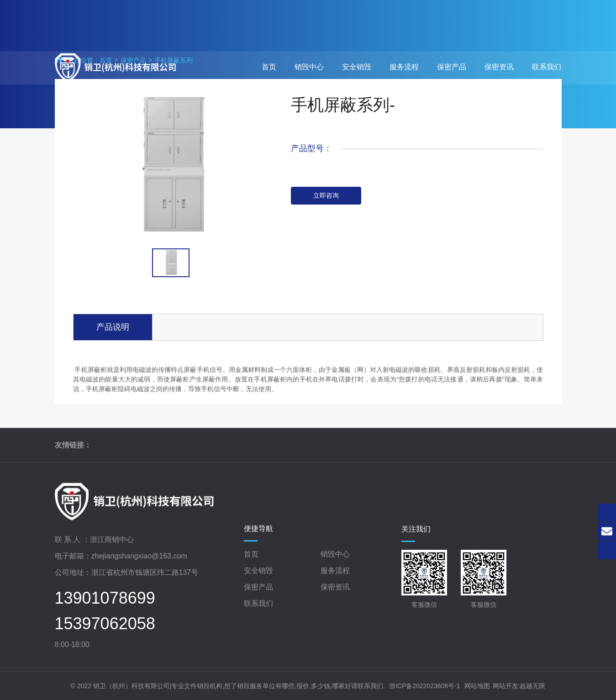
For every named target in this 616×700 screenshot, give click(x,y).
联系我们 (258, 603)
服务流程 (335, 571)
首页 (251, 554)
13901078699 (105, 598)
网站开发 (505, 686)
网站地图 (477, 686)
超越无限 (532, 686)
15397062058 (105, 624)
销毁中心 (335, 554)
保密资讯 (335, 587)
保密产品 (258, 587)
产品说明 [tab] (113, 327)
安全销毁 (258, 571)
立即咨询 (328, 195)
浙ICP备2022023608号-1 (425, 686)
